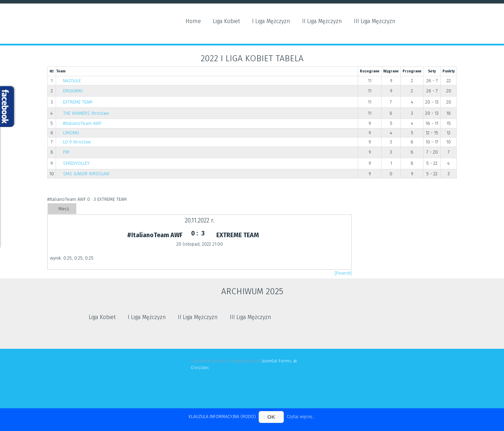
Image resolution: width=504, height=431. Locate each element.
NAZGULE (72, 81)
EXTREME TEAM (78, 102)
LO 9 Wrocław (77, 142)
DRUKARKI (73, 91)
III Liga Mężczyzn (375, 21)
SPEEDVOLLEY (76, 163)
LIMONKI (71, 133)
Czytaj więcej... (301, 416)
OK (271, 417)
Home (193, 21)
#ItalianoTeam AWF (82, 123)
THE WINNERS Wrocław (86, 113)
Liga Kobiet (226, 21)
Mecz (64, 209)
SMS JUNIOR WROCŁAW (86, 174)
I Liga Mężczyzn (271, 21)
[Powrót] (343, 273)
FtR (66, 152)
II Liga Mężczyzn (322, 21)
